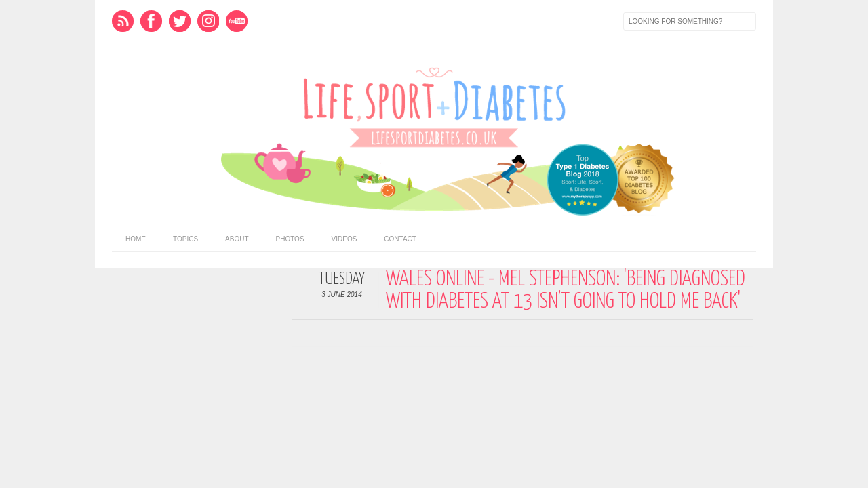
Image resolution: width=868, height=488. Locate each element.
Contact (400, 239)
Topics (185, 239)
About (237, 239)
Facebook (151, 21)
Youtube (237, 21)
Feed (123, 21)
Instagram (208, 21)
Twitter (180, 21)
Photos (290, 239)
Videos (344, 239)
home (136, 239)
